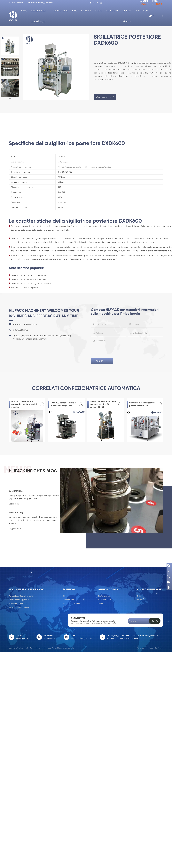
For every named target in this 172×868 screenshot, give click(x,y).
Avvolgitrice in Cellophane (19, 600)
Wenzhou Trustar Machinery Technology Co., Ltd (38, 641)
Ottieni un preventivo (105, 97)
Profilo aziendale (105, 589)
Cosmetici (67, 600)
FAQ (139, 589)
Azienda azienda (126, 16)
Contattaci (142, 11)
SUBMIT (102, 361)
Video (140, 593)
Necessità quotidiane (71, 596)
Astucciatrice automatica (19, 596)
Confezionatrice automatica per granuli (29, 275)
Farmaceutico (68, 593)
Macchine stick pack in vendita (108, 76)
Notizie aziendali (105, 593)
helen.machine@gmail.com (41, 3)
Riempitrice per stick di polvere (25, 287)
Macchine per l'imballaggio (39, 16)
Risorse (98, 11)
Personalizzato (60, 11)
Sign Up (155, 614)
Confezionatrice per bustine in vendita (28, 279)
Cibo (65, 589)
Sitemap (141, 641)
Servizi (101, 596)
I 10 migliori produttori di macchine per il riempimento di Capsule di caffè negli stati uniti (39, 493)
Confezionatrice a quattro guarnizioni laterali (31, 283)
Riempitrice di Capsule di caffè (21, 589)
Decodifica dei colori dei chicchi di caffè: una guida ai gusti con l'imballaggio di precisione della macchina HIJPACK (38, 515)
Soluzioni (86, 11)
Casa (24, 11)
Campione (112, 11)
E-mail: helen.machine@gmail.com (81, 630)
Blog (75, 11)
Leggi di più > (15, 500)
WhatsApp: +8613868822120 (50, 630)
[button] (10, 99)
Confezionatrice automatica (20, 593)
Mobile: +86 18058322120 (22, 630)
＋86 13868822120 (17, 3)
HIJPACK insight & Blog (40, 473)
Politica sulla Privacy (155, 641)
